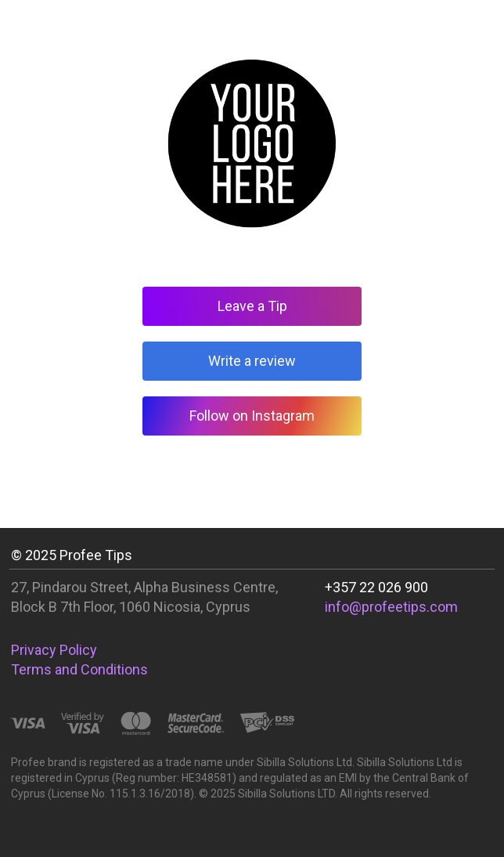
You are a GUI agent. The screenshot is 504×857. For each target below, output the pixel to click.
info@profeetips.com (391, 607)
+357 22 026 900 (376, 587)
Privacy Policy (54, 650)
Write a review (252, 361)
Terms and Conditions (79, 669)
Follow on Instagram (252, 416)
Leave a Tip (252, 306)
